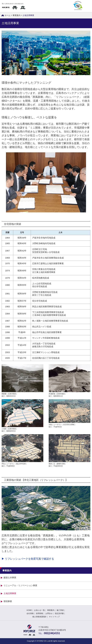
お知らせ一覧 (39, 610)
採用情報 (39, 613)
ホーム (7, 15)
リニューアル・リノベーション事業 (20, 585)
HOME (29, 610)
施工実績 (60, 610)
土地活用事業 (10, 593)
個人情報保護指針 (39, 617)
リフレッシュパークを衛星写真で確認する (29, 559)
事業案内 (16, 15)
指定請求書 (59, 613)
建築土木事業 (10, 578)
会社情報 (30, 613)
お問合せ (49, 613)
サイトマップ (54, 617)
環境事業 (8, 601)
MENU (87, 6)
